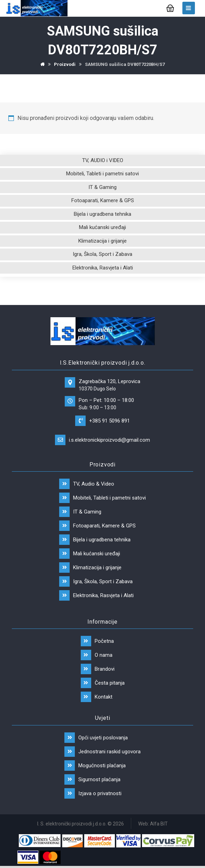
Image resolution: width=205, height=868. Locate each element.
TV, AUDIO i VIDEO (103, 160)
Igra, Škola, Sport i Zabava (102, 254)
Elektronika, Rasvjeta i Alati (103, 268)
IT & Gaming (102, 187)
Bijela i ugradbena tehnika (102, 214)
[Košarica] (170, 7)
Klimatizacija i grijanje (102, 241)
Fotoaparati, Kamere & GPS (103, 200)
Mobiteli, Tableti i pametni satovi (102, 174)
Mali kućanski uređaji (102, 227)
